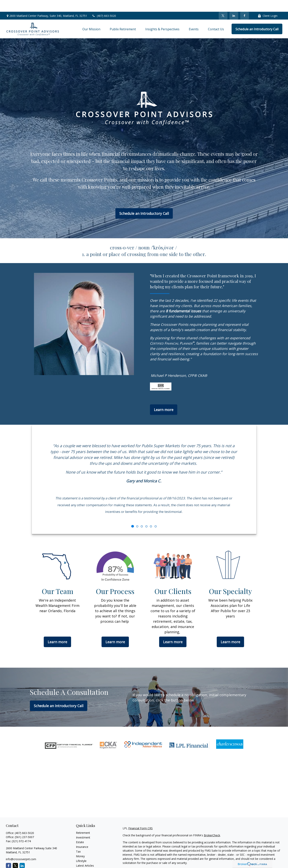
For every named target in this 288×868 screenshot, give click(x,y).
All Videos (82, 859)
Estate (80, 830)
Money (80, 844)
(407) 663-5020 (104, 4)
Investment (83, 826)
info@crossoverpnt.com (21, 847)
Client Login (268, 4)
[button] (91, 17)
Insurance (82, 835)
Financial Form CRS (140, 816)
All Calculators (85, 863)
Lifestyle (81, 849)
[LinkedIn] (234, 4)
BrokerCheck (212, 824)
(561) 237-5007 (24, 825)
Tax (78, 840)
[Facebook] (245, 4)
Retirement (83, 821)
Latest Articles (85, 854)
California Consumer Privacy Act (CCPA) (251, 858)
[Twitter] (223, 4)
